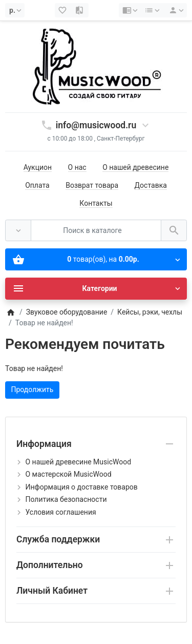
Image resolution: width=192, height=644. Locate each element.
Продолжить (33, 389)
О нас (77, 167)
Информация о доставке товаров (81, 487)
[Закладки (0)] (63, 10)
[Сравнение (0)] (80, 10)
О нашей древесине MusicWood (78, 462)
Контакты (96, 203)
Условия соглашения (60, 512)
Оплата (37, 185)
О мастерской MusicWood (68, 474)
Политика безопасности (66, 499)
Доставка (151, 185)
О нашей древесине (135, 167)
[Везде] (18, 231)
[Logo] (96, 66)
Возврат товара (92, 185)
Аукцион (38, 167)
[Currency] (15, 10)
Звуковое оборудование (67, 312)
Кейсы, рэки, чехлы (150, 312)
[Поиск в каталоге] (96, 231)
